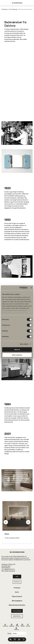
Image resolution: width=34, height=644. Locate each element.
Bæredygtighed (17, 601)
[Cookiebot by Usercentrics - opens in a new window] (20, 288)
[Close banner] (31, 288)
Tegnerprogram (17, 596)
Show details (24, 344)
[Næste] (28, 522)
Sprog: (9, 633)
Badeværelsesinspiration (17, 605)
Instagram (12, 625)
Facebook (5, 625)
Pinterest (16, 629)
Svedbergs (4, 9)
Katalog (17, 582)
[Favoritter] (15, 639)
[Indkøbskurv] (19, 639)
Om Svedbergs (13, 9)
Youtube (28, 625)
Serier (17, 592)
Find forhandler (17, 611)
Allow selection (17, 355)
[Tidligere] (6, 522)
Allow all (17, 350)
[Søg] (11, 639)
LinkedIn (22, 625)
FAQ (17, 577)
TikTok (17, 625)
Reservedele (17, 616)
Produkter (17, 588)
